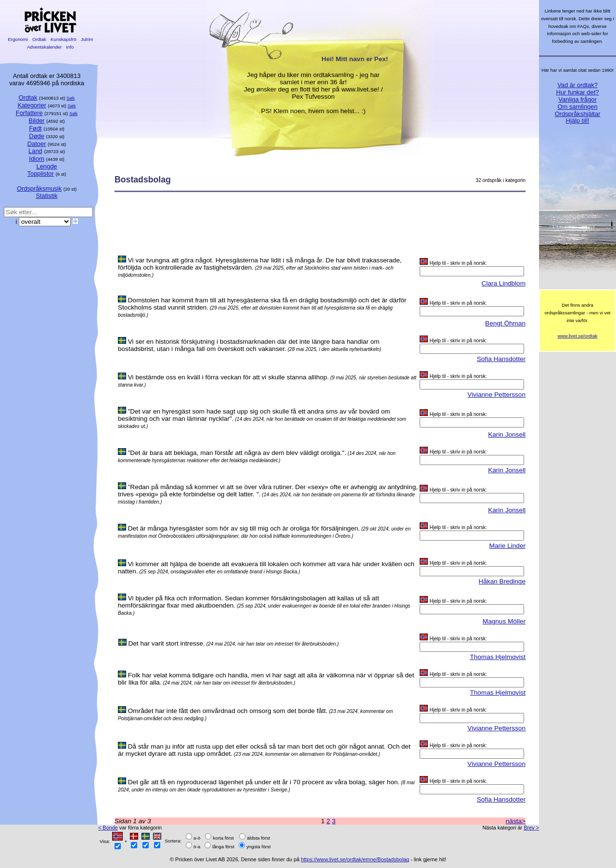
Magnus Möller (504, 621)
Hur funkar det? (578, 92)
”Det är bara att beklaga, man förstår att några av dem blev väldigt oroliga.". (237, 453)
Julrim (87, 39)
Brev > (531, 828)
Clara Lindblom (504, 283)
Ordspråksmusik (39, 188)
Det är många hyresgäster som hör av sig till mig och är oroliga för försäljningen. (244, 528)
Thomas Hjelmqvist (498, 657)
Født (35, 128)
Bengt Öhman (505, 323)
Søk (71, 98)
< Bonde (108, 828)
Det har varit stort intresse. (166, 643)
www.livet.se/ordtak (578, 336)
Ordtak (39, 39)
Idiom (37, 159)
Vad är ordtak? (577, 85)
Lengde (46, 166)
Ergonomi (18, 39)
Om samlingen (577, 107)
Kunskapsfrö (63, 39)
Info (70, 47)
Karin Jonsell (507, 434)
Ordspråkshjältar (578, 114)
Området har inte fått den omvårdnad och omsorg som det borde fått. (228, 711)
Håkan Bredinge (502, 581)
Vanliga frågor (577, 99)
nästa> (516, 821)
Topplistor (41, 174)
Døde (37, 136)
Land (35, 151)
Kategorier (32, 105)
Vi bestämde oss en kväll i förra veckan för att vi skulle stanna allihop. (229, 377)
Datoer (37, 144)
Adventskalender (45, 47)
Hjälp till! (578, 121)
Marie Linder (507, 546)
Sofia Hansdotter (501, 359)
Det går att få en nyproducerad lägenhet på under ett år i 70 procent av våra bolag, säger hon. (264, 782)
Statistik (46, 196)
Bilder (37, 121)
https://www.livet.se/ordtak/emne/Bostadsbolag (355, 859)
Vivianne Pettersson (496, 395)
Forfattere (29, 113)
